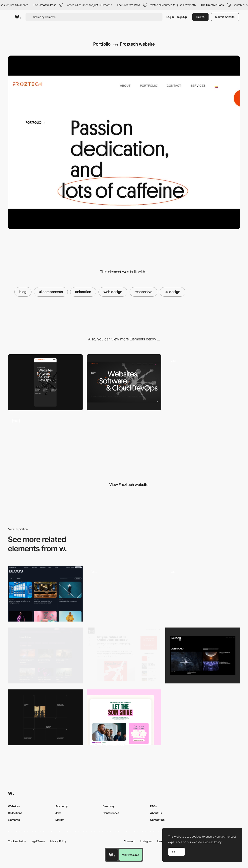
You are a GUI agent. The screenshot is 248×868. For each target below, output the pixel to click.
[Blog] (203, 594)
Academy (62, 806)
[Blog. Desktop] (124, 594)
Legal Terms (38, 841)
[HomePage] (203, 382)
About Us (156, 813)
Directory (109, 806)
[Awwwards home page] (112, 855)
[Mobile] (45, 382)
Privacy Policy (58, 841)
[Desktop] (124, 382)
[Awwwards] (18, 17)
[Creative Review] (124, 654)
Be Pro (200, 17)
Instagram (146, 841)
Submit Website (225, 17)
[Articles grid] (45, 717)
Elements (14, 820)
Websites (14, 806)
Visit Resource (131, 855)
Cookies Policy (17, 841)
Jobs (58, 813)
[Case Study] (45, 442)
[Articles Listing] (45, 655)
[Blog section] (124, 717)
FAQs (153, 806)
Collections (15, 813)
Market (60, 820)
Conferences (111, 813)
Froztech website (137, 44)
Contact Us (157, 820)
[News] (45, 594)
